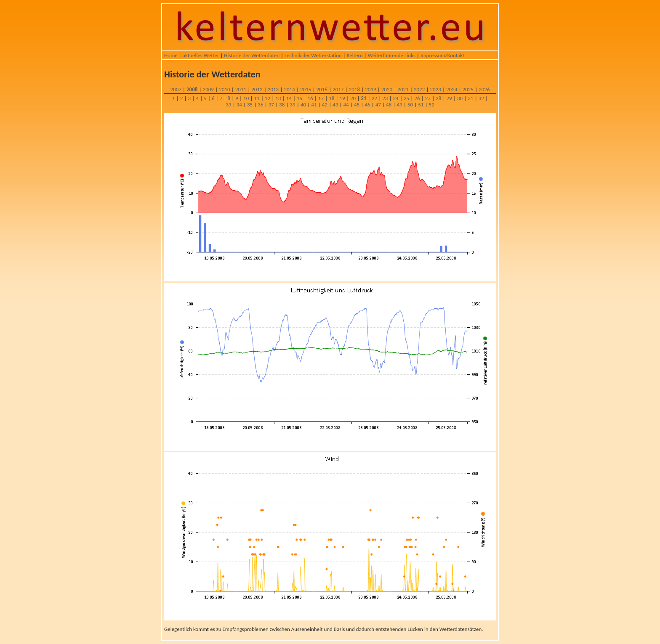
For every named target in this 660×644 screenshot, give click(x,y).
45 (357, 105)
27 (428, 98)
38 (282, 105)
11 (257, 98)
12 (267, 98)
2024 (452, 89)
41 (314, 105)
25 (406, 98)
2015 (306, 89)
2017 (338, 89)
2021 (403, 89)
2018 (354, 89)
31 (470, 98)
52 (432, 105)
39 (293, 105)
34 (239, 105)
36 (260, 105)
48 (389, 105)
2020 (387, 89)
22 (374, 98)
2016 (322, 89)
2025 (468, 89)
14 (289, 98)
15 (299, 98)
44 (346, 105)
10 (246, 98)
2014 (289, 89)
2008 (192, 89)
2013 (273, 89)
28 (438, 98)
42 (325, 105)
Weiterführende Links (392, 55)
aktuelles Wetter (201, 55)
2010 (224, 89)
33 (228, 105)
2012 (257, 89)
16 (310, 98)
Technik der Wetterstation (313, 55)
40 (303, 105)
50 (410, 105)
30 (460, 98)
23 (385, 98)
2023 (435, 89)
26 (417, 98)
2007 (176, 89)
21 (363, 98)
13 (278, 98)
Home (171, 55)
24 (396, 98)
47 (378, 105)
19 (342, 98)
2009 (208, 89)
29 (449, 98)
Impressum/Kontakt (442, 55)
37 (271, 105)
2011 (241, 89)
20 (353, 98)
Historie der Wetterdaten (252, 55)
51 (421, 105)
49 (399, 105)
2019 (370, 89)
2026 (484, 89)
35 (250, 105)
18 (331, 98)
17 (321, 98)
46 (367, 105)
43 (335, 105)
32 (481, 98)
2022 (419, 89)
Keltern (355, 55)
